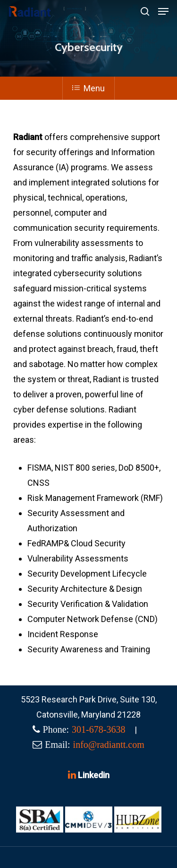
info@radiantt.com (109, 745)
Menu (88, 88)
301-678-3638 (98, 729)
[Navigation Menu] (163, 11)
